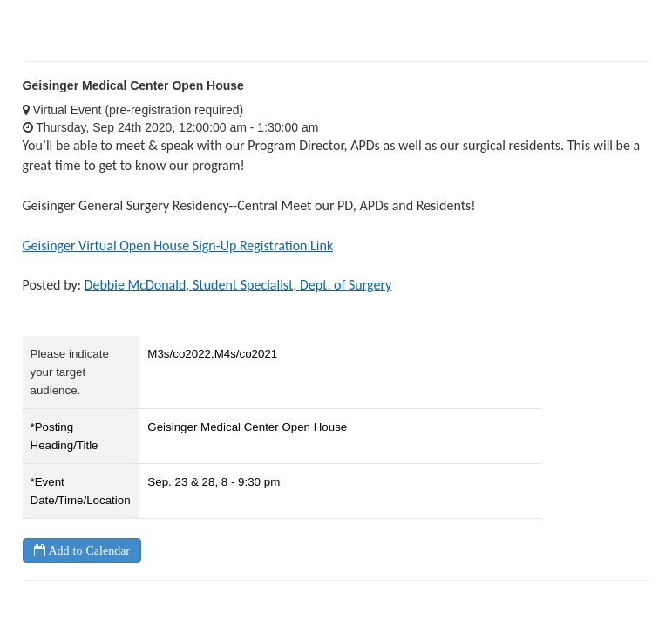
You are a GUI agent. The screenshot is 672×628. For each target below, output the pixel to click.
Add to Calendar (88, 550)
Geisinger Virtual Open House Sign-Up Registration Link (178, 246)
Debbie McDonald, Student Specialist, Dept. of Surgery (238, 285)
